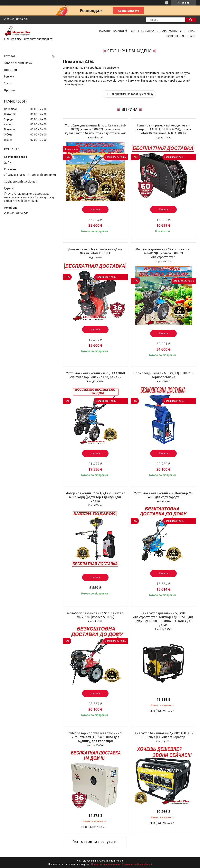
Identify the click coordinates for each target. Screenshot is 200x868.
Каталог (119, 31)
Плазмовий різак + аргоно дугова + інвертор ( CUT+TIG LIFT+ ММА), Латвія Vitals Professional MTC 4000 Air (163, 129)
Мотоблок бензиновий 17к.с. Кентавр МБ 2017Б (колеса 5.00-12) (95, 615)
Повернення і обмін (181, 36)
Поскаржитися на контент (106, 864)
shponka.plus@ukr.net (22, 182)
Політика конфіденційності (137, 864)
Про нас (189, 31)
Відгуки (9, 76)
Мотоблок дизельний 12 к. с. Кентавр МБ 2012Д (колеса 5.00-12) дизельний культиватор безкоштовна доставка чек (95, 129)
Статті (135, 31)
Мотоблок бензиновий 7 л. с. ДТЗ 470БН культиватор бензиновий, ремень (95, 375)
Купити (95, 210)
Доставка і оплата (154, 31)
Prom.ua (119, 861)
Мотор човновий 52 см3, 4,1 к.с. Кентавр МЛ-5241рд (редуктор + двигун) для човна (95, 497)
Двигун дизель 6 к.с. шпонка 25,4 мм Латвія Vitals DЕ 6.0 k (95, 251)
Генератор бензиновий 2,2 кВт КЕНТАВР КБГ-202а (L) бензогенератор (163, 735)
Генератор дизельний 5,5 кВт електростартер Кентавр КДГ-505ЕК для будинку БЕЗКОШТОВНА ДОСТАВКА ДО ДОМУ (163, 619)
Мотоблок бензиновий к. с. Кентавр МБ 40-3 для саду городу (163, 495)
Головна (105, 31)
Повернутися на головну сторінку (131, 94)
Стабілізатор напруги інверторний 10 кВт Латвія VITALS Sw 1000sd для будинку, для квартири (95, 737)
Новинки (10, 70)
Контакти (175, 31)
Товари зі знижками (18, 63)
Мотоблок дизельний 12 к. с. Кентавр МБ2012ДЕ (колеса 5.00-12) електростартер (163, 253)
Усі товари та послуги (93, 842)
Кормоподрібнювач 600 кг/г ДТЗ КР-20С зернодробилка (163, 375)
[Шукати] (191, 20)
